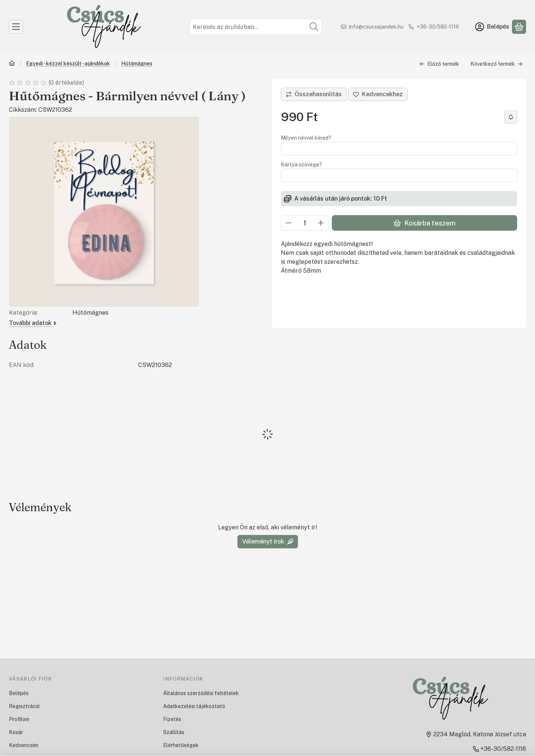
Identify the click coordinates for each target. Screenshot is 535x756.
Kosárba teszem (424, 223)
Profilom (19, 719)
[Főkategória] (12, 64)
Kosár (16, 732)
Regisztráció (24, 706)
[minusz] (289, 223)
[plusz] (321, 223)
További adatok (33, 323)
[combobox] (256, 27)
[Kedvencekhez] (378, 94)
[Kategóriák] (16, 27)
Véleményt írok (268, 541)
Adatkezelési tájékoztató (194, 706)
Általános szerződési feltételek (201, 693)
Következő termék (497, 64)
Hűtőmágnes (137, 64)
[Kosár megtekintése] (519, 27)
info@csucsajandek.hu (376, 27)
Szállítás (174, 732)
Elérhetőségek (181, 745)
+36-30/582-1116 (438, 27)
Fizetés (172, 719)
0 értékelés (67, 83)
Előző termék (439, 64)
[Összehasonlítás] (314, 94)
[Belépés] (492, 27)
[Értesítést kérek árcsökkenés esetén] (511, 117)
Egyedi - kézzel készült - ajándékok (68, 64)
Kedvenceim (24, 745)
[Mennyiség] (305, 223)
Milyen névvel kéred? (306, 138)
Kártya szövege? (301, 165)
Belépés (19, 693)
